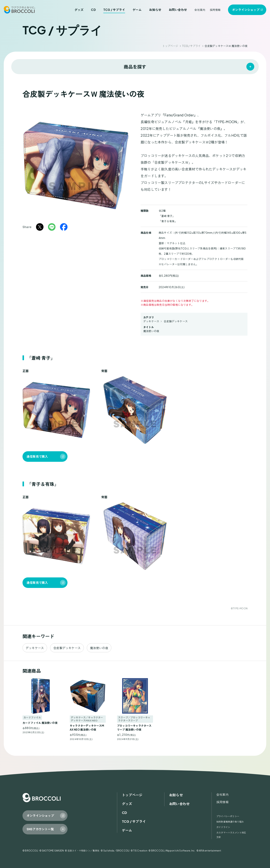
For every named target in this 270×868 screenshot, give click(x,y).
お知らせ (155, 10)
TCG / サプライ (114, 10)
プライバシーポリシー (228, 816)
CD (93, 10)
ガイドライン (223, 827)
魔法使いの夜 (151, 331)
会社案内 (200, 10)
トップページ (170, 46)
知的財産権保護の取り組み (230, 822)
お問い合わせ (178, 10)
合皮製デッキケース (176, 321)
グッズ (79, 10)
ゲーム (137, 10)
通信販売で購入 (37, 456)
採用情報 (215, 10)
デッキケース (151, 321)
